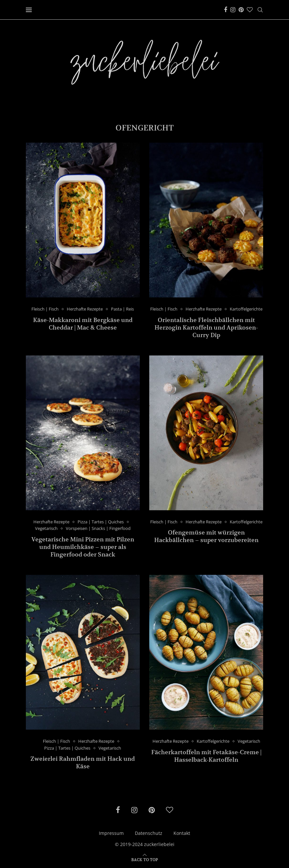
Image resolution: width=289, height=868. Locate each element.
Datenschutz (149, 833)
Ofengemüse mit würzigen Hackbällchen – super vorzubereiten (206, 536)
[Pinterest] (241, 10)
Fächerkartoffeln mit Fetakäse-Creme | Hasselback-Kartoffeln (206, 756)
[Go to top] (145, 859)
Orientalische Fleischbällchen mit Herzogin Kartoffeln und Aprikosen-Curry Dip (206, 327)
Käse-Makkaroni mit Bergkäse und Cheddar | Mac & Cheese (83, 324)
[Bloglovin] (250, 10)
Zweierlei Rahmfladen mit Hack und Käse (83, 763)
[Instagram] (233, 10)
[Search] (260, 10)
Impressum (111, 833)
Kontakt (182, 833)
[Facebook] (226, 10)
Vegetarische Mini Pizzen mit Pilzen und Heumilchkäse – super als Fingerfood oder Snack (83, 547)
